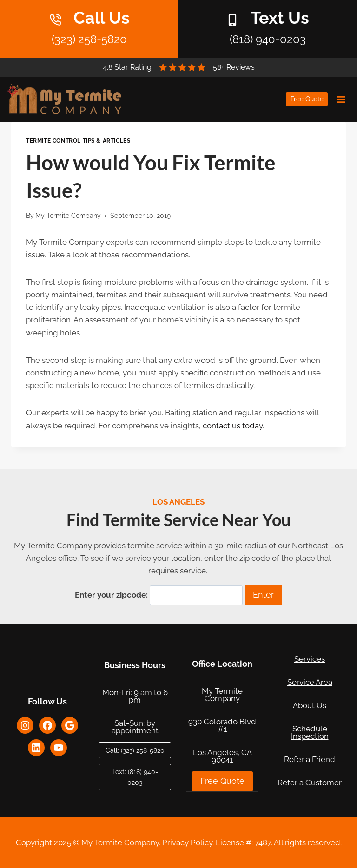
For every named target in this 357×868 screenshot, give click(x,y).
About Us (310, 705)
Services (310, 659)
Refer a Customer (310, 783)
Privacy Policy (187, 842)
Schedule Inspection (310, 732)
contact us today (233, 426)
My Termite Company (68, 216)
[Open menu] (341, 99)
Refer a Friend (310, 759)
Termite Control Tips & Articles (78, 141)
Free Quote (307, 99)
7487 (263, 842)
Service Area (310, 682)
